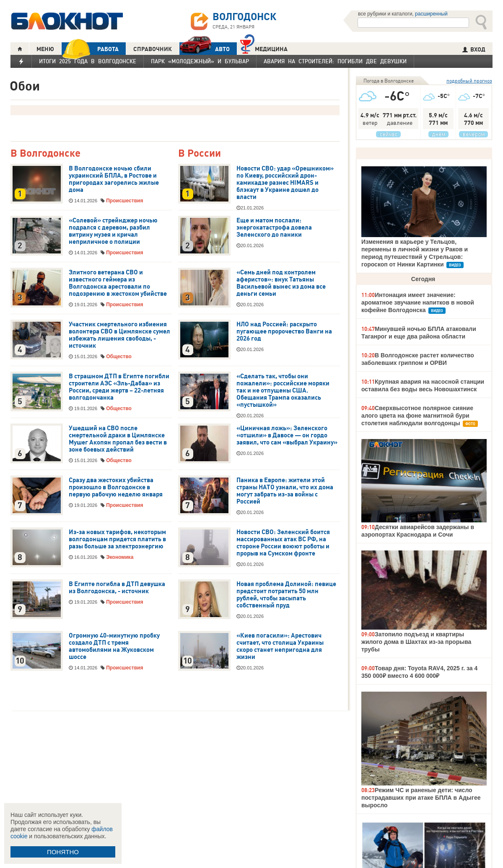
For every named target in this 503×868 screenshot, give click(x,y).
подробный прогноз (469, 81)
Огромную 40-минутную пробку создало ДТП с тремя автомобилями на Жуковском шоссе (114, 646)
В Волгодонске (45, 154)
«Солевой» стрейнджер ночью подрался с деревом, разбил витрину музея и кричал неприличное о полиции (113, 231)
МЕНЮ (45, 49)
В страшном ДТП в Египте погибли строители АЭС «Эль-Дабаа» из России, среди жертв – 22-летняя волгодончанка (119, 387)
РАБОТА (90, 49)
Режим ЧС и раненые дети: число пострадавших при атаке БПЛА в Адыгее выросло (421, 798)
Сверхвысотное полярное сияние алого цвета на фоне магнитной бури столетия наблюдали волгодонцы (417, 416)
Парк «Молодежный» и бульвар (200, 61)
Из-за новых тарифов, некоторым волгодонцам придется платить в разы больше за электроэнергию (117, 539)
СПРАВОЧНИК (153, 49)
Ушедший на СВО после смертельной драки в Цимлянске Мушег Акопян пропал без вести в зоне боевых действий (118, 439)
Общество (119, 356)
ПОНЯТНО (63, 852)
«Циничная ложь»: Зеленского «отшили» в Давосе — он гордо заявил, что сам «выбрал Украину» (287, 435)
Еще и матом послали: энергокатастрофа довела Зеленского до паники (274, 227)
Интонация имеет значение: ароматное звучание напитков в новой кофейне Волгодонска (418, 302)
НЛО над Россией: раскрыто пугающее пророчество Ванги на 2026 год (284, 331)
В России (200, 154)
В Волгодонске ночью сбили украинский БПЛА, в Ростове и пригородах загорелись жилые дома (114, 179)
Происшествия (124, 201)
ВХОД (474, 49)
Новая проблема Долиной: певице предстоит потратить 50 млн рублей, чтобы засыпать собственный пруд (286, 595)
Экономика (120, 557)
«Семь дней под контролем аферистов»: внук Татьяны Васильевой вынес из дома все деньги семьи (281, 283)
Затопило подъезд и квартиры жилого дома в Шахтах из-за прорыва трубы (416, 642)
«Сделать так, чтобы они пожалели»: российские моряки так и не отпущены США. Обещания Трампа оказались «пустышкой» (283, 390)
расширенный (431, 14)
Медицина (264, 48)
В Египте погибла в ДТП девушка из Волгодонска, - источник (117, 588)
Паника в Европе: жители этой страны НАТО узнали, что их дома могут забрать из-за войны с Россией (285, 491)
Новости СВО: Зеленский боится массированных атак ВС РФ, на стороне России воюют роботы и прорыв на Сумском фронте (283, 543)
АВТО (205, 49)
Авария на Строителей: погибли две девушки (335, 61)
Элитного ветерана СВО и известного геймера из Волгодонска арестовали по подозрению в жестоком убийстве (118, 283)
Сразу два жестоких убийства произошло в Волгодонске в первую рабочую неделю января (116, 487)
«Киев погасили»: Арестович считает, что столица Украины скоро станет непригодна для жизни (280, 646)
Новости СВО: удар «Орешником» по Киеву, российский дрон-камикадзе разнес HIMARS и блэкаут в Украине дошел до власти (285, 183)
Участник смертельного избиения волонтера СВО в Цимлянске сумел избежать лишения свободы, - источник (119, 335)
